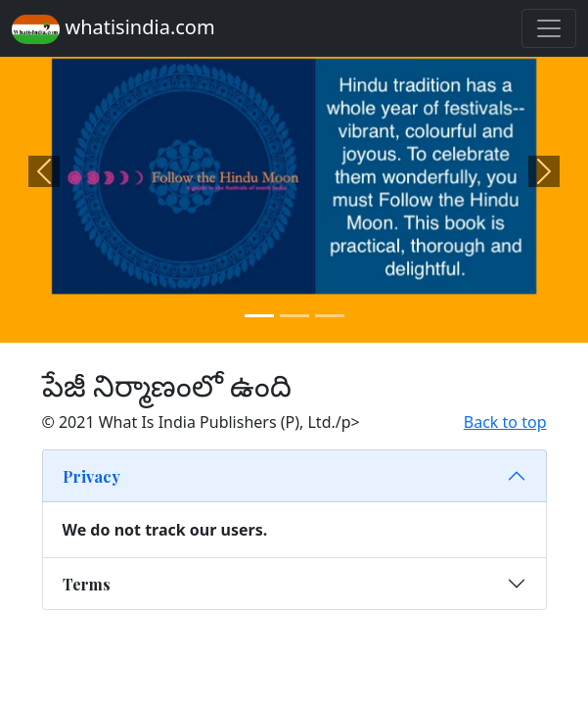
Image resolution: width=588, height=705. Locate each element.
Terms (87, 584)
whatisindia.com (113, 29)
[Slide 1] (259, 316)
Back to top (505, 422)
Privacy (91, 476)
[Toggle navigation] (549, 28)
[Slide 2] (294, 316)
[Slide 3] (330, 316)
